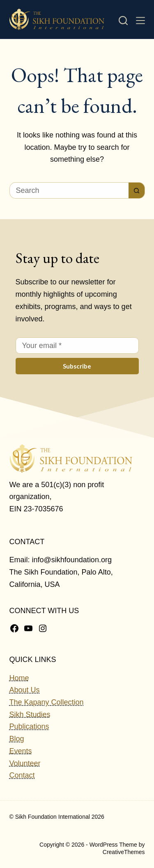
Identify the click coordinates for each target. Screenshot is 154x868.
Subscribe (77, 366)
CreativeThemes (124, 852)
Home (19, 678)
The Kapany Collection (47, 702)
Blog (17, 739)
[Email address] (77, 346)
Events (21, 751)
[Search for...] (69, 190)
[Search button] (137, 190)
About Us (25, 690)
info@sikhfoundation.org (72, 560)
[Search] (123, 21)
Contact (22, 775)
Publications (29, 726)
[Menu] (140, 21)
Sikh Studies (30, 715)
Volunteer (25, 763)
